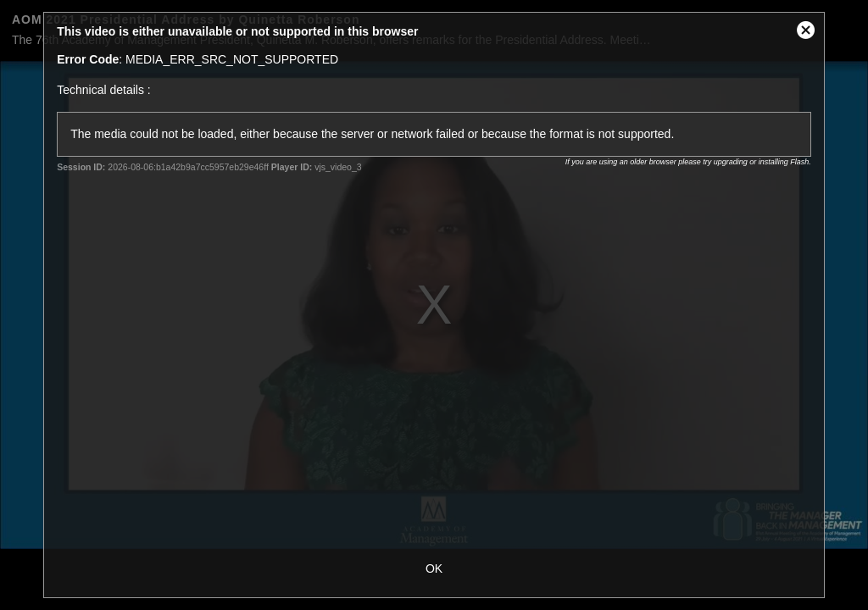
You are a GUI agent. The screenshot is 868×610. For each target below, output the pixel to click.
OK (434, 568)
